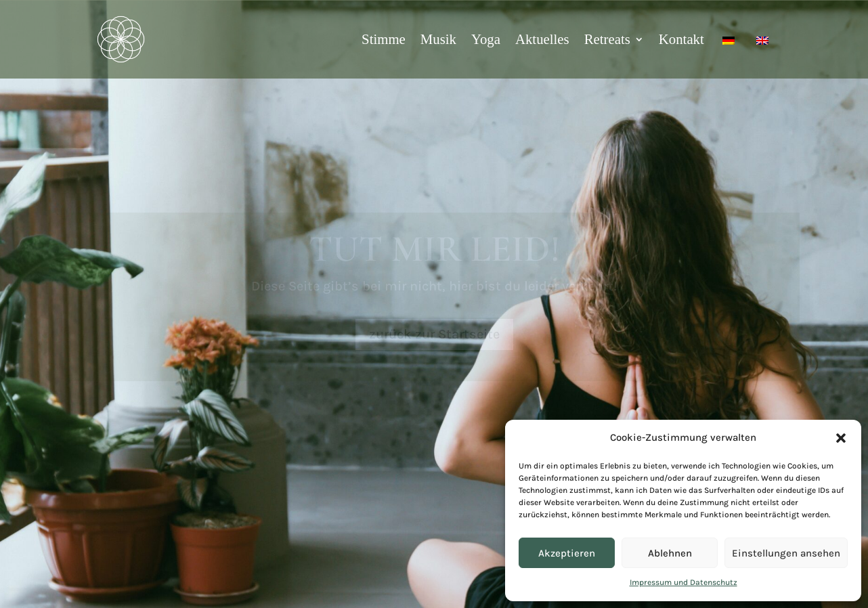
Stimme (384, 39)
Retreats (607, 39)
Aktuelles (542, 39)
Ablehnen (670, 553)
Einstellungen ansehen (786, 553)
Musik (438, 39)
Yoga (486, 39)
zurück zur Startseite (434, 334)
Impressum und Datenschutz (683, 582)
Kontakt (681, 39)
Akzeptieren (567, 553)
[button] (841, 438)
